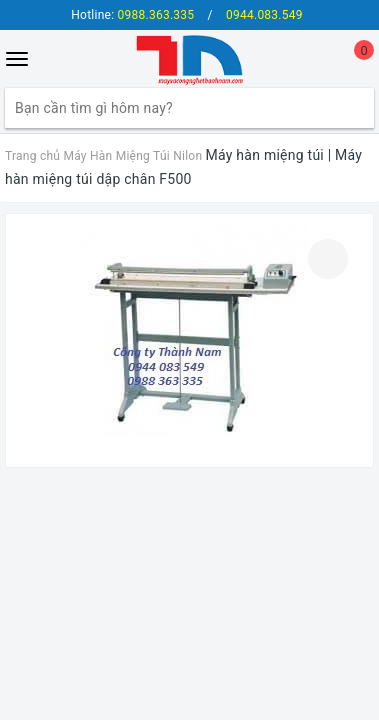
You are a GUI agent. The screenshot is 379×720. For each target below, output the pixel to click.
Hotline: (132, 15)
